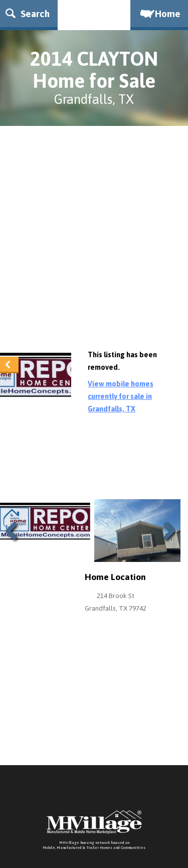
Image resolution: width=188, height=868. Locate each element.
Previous (15, 543)
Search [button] (28, 14)
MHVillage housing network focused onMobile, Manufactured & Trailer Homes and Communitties (94, 845)
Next (167, 543)
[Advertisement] (94, 240)
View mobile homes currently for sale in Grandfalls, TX (121, 396)
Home (159, 14)
